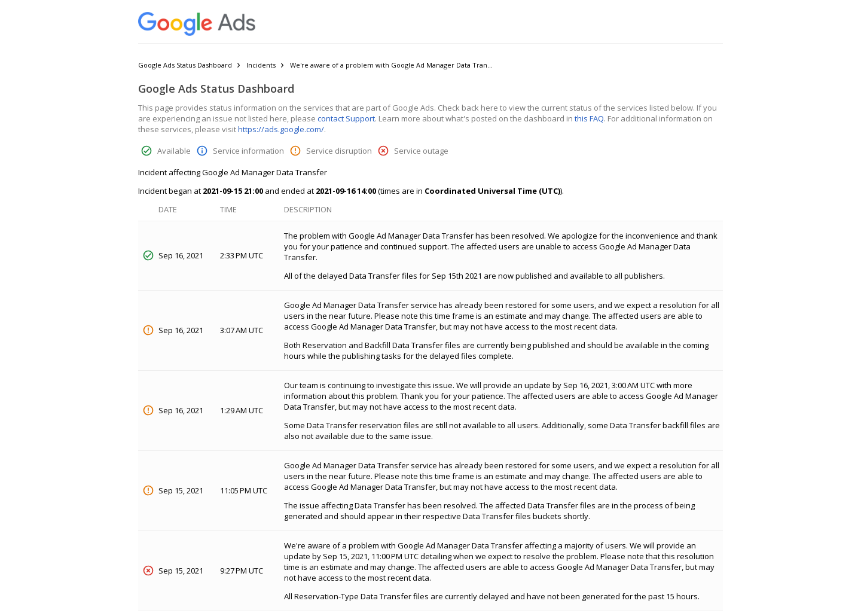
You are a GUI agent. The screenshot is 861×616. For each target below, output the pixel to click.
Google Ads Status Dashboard (185, 65)
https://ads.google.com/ (281, 129)
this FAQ (589, 118)
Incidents (261, 65)
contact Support (346, 118)
